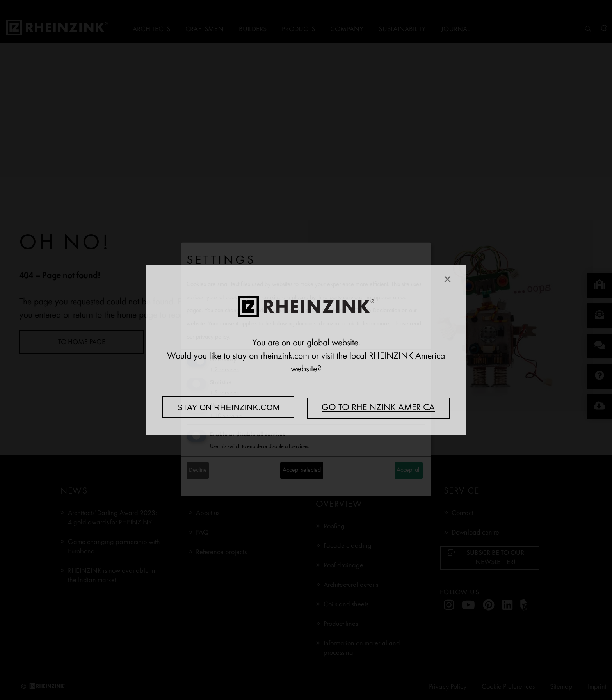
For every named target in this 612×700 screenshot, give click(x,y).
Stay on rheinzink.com (229, 407)
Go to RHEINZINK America (378, 408)
